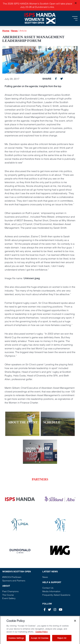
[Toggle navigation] (75, 18)
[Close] (75, 622)
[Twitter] (50, 610)
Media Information (51, 591)
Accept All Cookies (40, 639)
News (14, 31)
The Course (8, 595)
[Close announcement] (76, 3)
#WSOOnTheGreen (12, 577)
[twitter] (62, 79)
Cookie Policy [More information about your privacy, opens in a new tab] (42, 633)
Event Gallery (9, 598)
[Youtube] (61, 610)
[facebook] (56, 79)
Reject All (62, 639)
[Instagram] (55, 610)
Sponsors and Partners (14, 581)
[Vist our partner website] (20, 499)
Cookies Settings (16, 639)
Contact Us (48, 588)
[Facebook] (45, 610)
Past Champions (10, 591)
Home (6, 31)
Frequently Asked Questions (56, 595)
